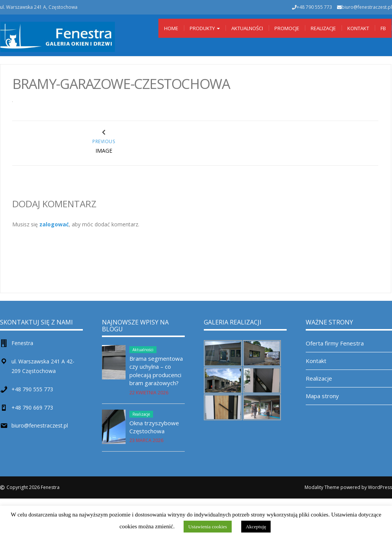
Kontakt (358, 28)
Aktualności (247, 28)
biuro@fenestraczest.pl (367, 7)
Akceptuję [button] (256, 527)
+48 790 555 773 (32, 389)
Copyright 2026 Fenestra (33, 487)
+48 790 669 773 (32, 407)
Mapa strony (322, 396)
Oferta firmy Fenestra (335, 343)
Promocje (287, 28)
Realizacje (323, 28)
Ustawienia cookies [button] (207, 527)
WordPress (380, 487)
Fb (383, 28)
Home (171, 28)
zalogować (54, 224)
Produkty (205, 28)
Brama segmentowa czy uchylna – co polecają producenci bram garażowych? (156, 371)
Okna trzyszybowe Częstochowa (154, 427)
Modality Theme (322, 487)
